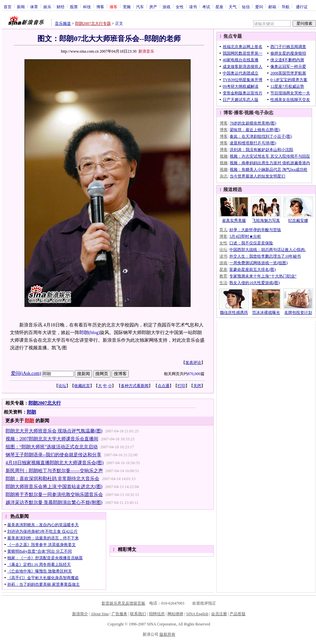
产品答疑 (238, 614)
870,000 (194, 374)
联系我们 (138, 614)
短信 (246, 7)
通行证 (302, 7)
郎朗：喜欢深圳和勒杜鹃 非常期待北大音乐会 (53, 479)
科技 (87, 7)
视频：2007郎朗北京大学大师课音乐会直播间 (52, 439)
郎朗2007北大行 (45, 403)
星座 (219, 7)
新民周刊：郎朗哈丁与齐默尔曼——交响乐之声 (54, 471)
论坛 (62, 386)
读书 (193, 7)
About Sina (100, 614)
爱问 (259, 7)
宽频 (127, 7)
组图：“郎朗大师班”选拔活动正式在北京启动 (52, 447)
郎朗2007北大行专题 (93, 24)
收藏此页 (82, 386)
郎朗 (84, 333)
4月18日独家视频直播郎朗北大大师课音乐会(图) (55, 463)
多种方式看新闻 (135, 386)
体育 (34, 7)
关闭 (197, 386)
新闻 (21, 7)
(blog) (94, 333)
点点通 (163, 386)
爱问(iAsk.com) (26, 373)
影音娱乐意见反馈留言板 (123, 603)
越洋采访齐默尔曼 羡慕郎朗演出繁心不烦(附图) (54, 502)
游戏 (166, 7)
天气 (233, 7)
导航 (286, 7)
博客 (100, 7)
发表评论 (193, 363)
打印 (181, 386)
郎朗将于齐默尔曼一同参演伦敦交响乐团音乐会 (54, 495)
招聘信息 (157, 614)
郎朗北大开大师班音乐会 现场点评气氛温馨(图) (54, 431)
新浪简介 (80, 614)
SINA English (197, 614)
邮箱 (272, 7)
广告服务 (119, 614)
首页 (8, 7)
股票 (74, 7)
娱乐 (47, 7)
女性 (180, 7)
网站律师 (175, 614)
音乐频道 (63, 24)
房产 (153, 7)
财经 (61, 7)
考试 (206, 7)
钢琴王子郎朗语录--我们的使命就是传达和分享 (53, 455)
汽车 (140, 7)
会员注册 (219, 614)
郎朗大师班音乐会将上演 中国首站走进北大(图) (54, 487)
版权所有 (167, 634)
